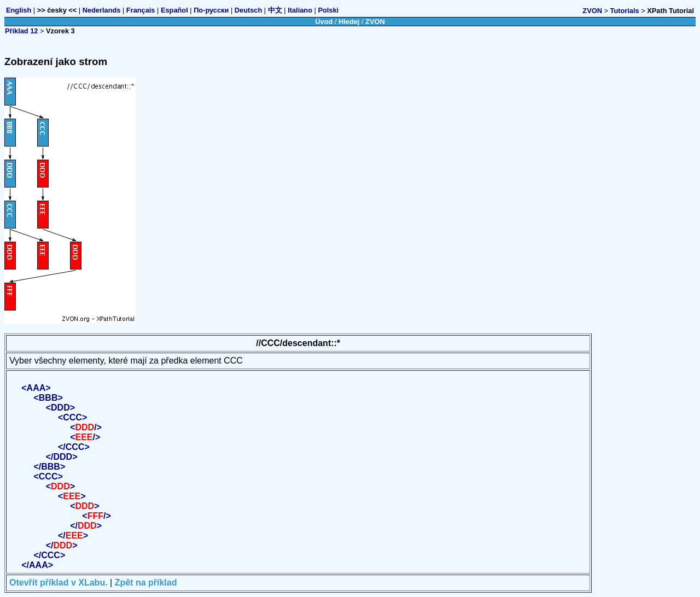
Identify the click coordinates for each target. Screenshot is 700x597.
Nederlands (102, 10)
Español (174, 10)
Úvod (324, 22)
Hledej (349, 22)
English (19, 10)
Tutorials (625, 11)
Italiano (300, 10)
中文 (275, 10)
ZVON (592, 11)
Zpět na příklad (146, 583)
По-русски (211, 10)
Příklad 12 (21, 31)
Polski (328, 10)
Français (141, 10)
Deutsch (249, 10)
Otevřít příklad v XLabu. (59, 583)
